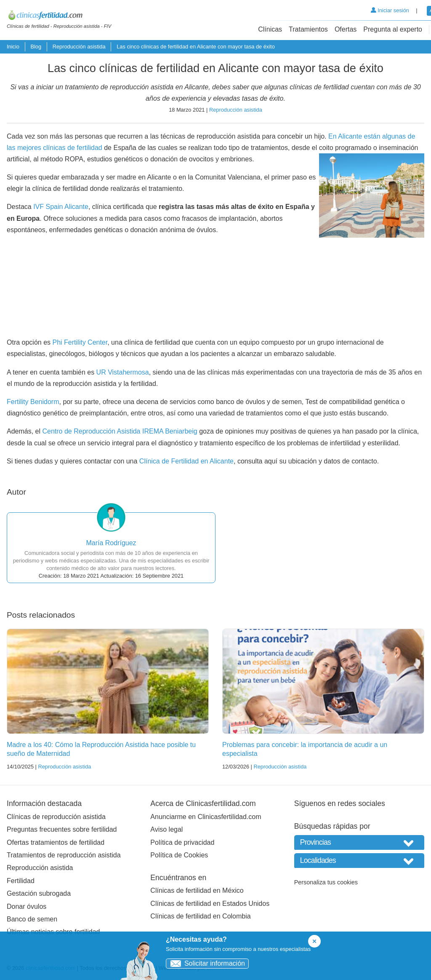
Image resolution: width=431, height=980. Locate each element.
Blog (36, 47)
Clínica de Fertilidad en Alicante (186, 461)
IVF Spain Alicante (61, 207)
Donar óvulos (27, 906)
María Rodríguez (111, 543)
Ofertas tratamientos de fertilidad (56, 842)
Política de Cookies (179, 855)
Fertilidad (21, 881)
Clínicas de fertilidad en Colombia (200, 916)
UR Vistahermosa (123, 372)
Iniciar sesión (390, 10)
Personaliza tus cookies (326, 882)
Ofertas (346, 29)
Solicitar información (206, 963)
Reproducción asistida (79, 47)
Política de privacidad (182, 842)
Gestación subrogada (39, 893)
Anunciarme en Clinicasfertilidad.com (206, 817)
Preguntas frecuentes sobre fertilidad (62, 829)
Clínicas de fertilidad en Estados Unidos (210, 904)
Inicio (13, 47)
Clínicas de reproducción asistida (56, 817)
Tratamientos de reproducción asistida (64, 855)
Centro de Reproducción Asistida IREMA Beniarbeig (120, 431)
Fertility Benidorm (33, 402)
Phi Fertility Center (80, 342)
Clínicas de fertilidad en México (197, 890)
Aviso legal (166, 829)
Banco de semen (32, 919)
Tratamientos (308, 29)
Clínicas (270, 29)
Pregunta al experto (393, 29)
